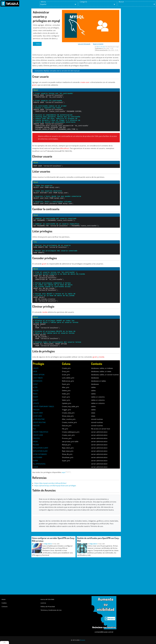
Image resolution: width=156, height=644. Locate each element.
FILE (34, 459)
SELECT (36, 430)
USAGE (35, 497)
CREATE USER (38, 465)
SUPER (35, 490)
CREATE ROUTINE (39, 452)
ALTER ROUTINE (39, 449)
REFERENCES (38, 411)
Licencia (43, 603)
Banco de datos (101, 47)
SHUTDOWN (37, 487)
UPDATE (36, 433)
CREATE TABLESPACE (41, 462)
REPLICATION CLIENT (40, 478)
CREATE (36, 398)
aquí (64, 502)
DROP (35, 401)
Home (4, 599)
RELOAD (36, 475)
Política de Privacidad (48, 607)
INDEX (35, 424)
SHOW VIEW (37, 446)
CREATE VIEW (38, 443)
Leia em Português (84, 44)
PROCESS (36, 468)
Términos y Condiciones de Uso (51, 610)
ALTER (35, 417)
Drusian (83, 640)
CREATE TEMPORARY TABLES (43, 436)
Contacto (5, 607)
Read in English (98, 44)
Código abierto (48, 574)
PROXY (35, 471)
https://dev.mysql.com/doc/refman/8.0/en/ (50, 513)
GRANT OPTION (39, 404)
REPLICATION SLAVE (40, 481)
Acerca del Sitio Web (47, 599)
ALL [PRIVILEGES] (39, 494)
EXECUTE (36, 455)
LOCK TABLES (38, 408)
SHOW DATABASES (40, 484)
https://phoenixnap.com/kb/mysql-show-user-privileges (55, 515)
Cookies (4, 603)
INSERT (35, 427)
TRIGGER (36, 440)
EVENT (35, 414)
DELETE (36, 420)
